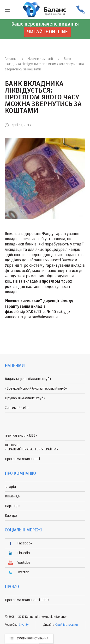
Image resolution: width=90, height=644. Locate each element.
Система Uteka (17, 408)
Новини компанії (40, 59)
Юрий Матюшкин (66, 625)
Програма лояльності (22, 459)
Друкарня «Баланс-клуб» (25, 398)
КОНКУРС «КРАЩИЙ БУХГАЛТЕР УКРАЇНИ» (31, 447)
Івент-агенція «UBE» (21, 436)
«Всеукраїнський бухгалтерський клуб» (36, 389)
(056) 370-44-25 (80, 10)
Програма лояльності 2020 (27, 600)
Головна (11, 59)
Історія (10, 487)
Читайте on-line (47, 32)
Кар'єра (11, 516)
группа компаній (45, 10)
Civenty (24, 625)
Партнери (13, 506)
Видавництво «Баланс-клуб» (28, 379)
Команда (12, 496)
